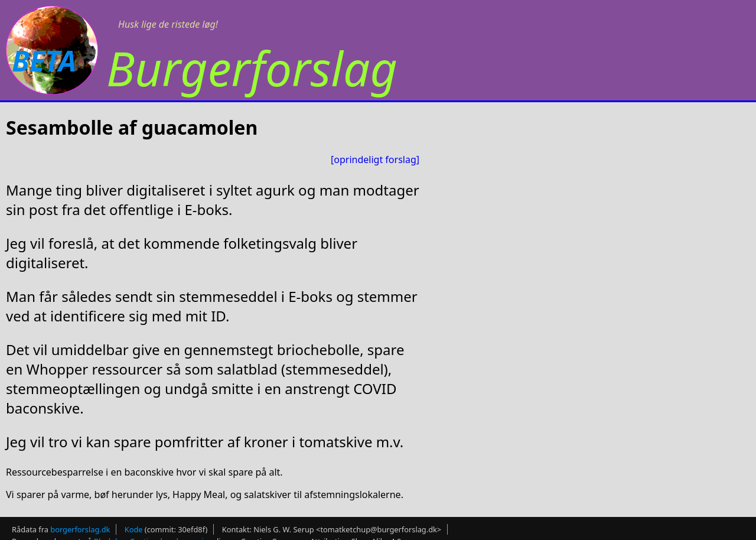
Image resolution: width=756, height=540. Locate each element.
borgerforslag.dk (80, 529)
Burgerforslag (252, 68)
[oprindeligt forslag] (375, 160)
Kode (134, 529)
